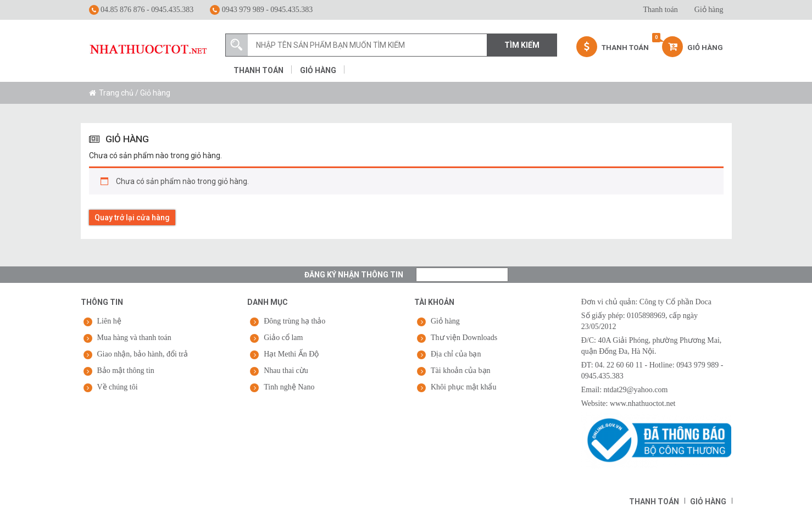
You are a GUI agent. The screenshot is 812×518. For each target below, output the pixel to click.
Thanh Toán (613, 47)
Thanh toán (660, 10)
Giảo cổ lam (283, 338)
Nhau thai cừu (286, 371)
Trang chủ (116, 93)
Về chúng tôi (118, 387)
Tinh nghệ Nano (289, 387)
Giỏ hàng (709, 10)
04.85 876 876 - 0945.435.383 (141, 10)
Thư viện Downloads (464, 338)
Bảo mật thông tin (126, 371)
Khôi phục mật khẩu (464, 387)
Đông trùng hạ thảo (294, 321)
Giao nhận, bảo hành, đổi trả (143, 354)
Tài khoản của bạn (461, 371)
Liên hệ (109, 321)
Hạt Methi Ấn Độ (291, 354)
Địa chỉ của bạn (456, 354)
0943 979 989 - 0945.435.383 (261, 10)
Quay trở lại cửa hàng (132, 218)
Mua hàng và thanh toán (134, 338)
